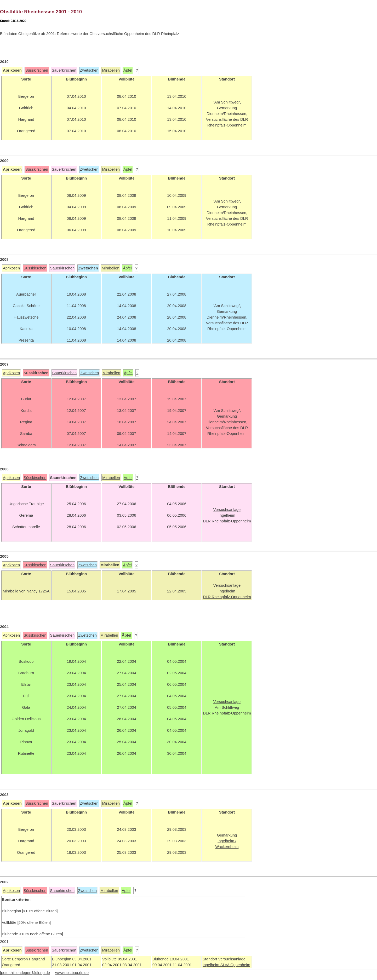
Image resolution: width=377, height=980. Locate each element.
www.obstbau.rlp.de (72, 973)
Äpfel (128, 70)
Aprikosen (11, 268)
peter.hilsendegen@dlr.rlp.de (25, 973)
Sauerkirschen (64, 70)
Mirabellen (111, 70)
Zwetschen (89, 70)
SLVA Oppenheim (235, 965)
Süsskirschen (37, 70)
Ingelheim (212, 965)
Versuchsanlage (232, 959)
